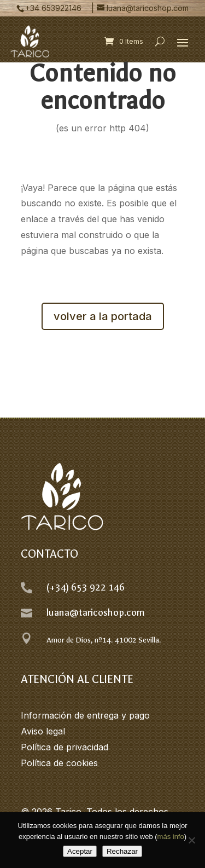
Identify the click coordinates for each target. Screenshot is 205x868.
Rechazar (122, 851)
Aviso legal (43, 731)
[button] (183, 42)
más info (171, 837)
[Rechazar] (191, 840)
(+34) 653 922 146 (86, 588)
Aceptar (80, 851)
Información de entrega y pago (85, 715)
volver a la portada (103, 316)
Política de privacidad (65, 747)
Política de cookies (59, 763)
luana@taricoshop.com (96, 613)
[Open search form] (160, 42)
